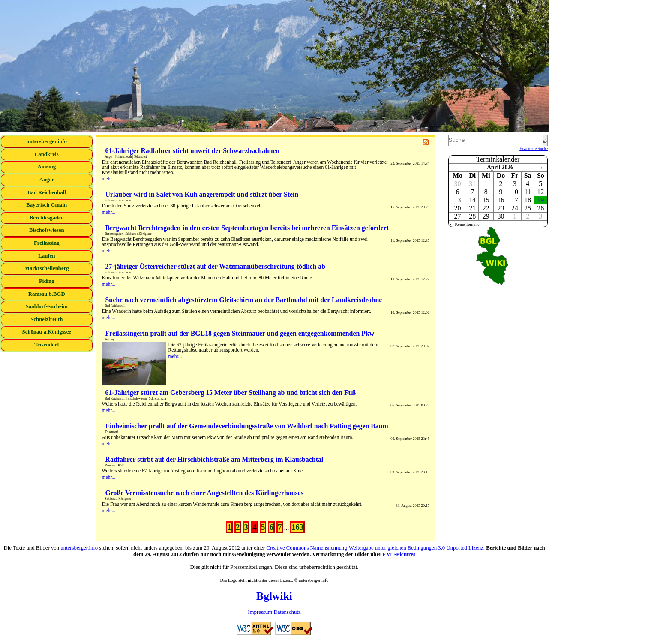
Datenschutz (287, 612)
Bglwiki (274, 596)
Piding (47, 281)
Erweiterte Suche (534, 149)
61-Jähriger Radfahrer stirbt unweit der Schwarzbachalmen (193, 151)
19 (540, 200)
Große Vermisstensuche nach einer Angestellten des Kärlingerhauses (204, 493)
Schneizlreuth (46, 319)
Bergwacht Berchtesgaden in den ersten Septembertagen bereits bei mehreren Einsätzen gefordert (247, 228)
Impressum (260, 612)
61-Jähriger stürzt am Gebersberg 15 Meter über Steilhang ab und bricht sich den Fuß (231, 392)
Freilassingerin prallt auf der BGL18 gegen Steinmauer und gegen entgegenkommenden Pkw (240, 333)
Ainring (46, 167)
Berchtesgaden (47, 218)
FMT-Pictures (399, 554)
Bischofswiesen (47, 230)
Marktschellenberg (47, 268)
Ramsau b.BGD (47, 294)
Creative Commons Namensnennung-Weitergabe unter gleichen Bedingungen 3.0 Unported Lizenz (375, 548)
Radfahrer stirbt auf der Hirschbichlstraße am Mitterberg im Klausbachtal (214, 459)
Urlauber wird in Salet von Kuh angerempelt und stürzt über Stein (202, 194)
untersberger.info (47, 141)
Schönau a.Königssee (47, 332)
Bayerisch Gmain (46, 205)
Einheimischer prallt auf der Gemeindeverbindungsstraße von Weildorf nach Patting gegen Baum (247, 426)
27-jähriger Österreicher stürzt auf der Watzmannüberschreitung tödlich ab (216, 266)
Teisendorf (47, 345)
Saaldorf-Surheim (47, 306)
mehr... (109, 179)
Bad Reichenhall (47, 192)
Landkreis (47, 154)
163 (298, 527)
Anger (47, 180)
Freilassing (47, 243)
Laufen (46, 256)
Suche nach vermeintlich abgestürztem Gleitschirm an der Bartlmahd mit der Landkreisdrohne (244, 300)
